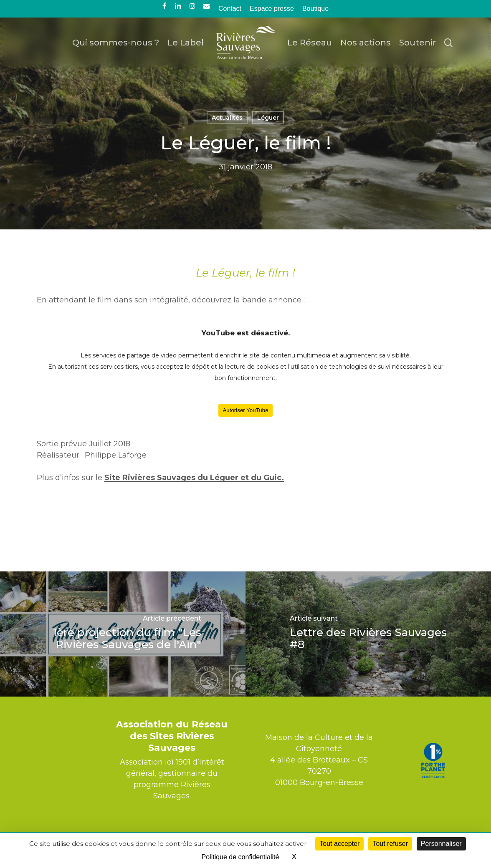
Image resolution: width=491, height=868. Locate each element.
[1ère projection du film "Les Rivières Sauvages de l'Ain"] (123, 634)
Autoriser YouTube (245, 410)
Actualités (227, 118)
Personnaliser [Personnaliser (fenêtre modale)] (441, 844)
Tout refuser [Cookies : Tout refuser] (390, 844)
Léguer (268, 118)
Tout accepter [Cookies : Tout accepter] (339, 844)
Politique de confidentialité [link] (240, 857)
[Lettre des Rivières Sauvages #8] (368, 634)
